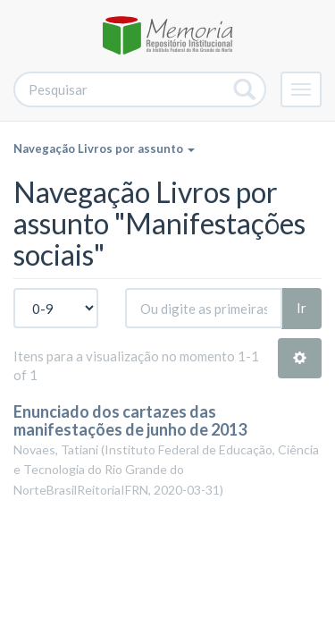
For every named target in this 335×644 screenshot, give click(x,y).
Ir (301, 308)
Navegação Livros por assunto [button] (104, 148)
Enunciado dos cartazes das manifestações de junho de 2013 (130, 420)
